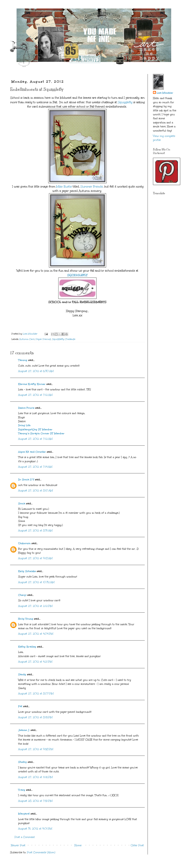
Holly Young (26, 619)
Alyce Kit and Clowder (32, 452)
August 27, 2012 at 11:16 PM (35, 777)
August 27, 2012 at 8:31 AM (35, 531)
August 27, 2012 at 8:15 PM (35, 717)
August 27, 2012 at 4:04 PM (36, 634)
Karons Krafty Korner (32, 384)
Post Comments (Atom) (41, 852)
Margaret (24, 814)
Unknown (24, 543)
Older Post (137, 845)
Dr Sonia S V (26, 480)
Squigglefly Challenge (64, 339)
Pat (20, 706)
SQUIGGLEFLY (77, 275)
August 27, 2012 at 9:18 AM (35, 558)
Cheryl (22, 595)
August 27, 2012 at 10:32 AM (36, 582)
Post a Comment (25, 837)
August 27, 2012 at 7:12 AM (35, 395)
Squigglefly (125, 102)
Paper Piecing (43, 339)
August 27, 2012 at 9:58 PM (36, 749)
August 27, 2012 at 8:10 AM (36, 491)
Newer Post (18, 845)
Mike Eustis (64, 187)
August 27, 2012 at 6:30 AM (36, 371)
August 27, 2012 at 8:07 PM (36, 694)
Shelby (22, 762)
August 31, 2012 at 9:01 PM (35, 829)
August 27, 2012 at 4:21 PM (35, 662)
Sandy (22, 674)
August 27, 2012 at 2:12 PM (35, 606)
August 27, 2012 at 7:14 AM (35, 467)
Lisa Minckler (165, 93)
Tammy (23, 360)
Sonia (22, 504)
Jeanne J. (24, 730)
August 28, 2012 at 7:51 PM (35, 801)
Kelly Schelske (27, 571)
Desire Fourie (26, 408)
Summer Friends (92, 187)
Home (78, 845)
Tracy (22, 790)
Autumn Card (27, 339)
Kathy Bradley (27, 647)
